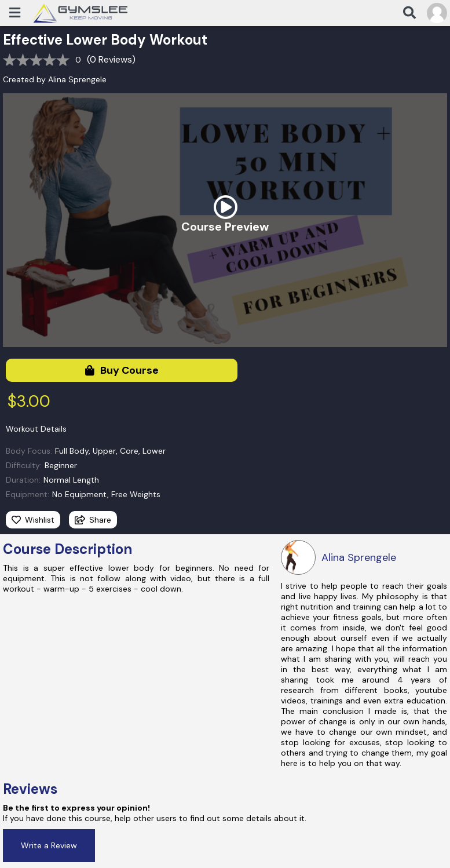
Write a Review (49, 845)
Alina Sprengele (77, 79)
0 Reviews (111, 59)
